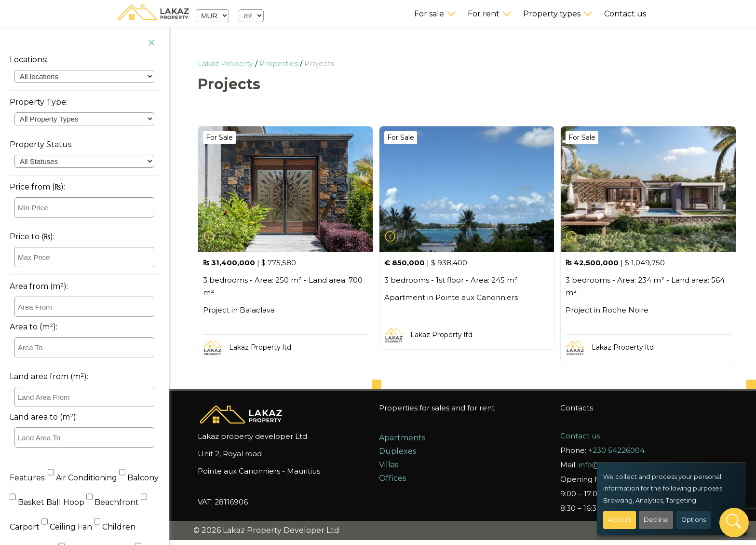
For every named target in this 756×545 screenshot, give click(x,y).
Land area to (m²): (44, 417)
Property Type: (39, 102)
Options (694, 520)
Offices (392, 478)
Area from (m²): (39, 286)
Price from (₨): (37, 187)
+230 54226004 (616, 450)
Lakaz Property (225, 63)
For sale (429, 14)
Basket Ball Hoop (48, 502)
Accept (620, 520)
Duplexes (398, 451)
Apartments (402, 438)
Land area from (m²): (49, 376)
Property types (552, 14)
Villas (389, 465)
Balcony (139, 478)
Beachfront (114, 502)
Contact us (625, 14)
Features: (28, 478)
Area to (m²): (34, 327)
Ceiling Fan (68, 527)
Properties (279, 63)
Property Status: (41, 144)
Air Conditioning (83, 478)
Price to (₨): (32, 237)
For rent (484, 14)
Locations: (28, 60)
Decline (656, 520)
